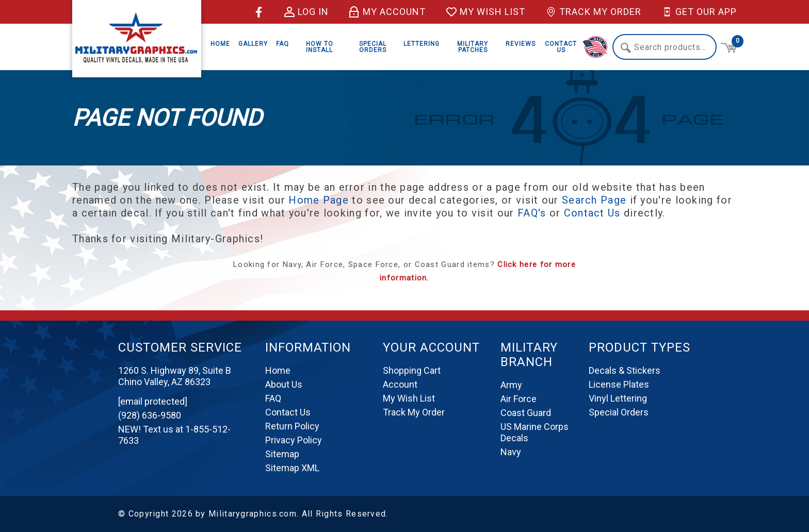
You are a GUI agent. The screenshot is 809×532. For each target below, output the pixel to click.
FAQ (282, 44)
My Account (387, 12)
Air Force (519, 399)
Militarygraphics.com (253, 514)
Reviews (521, 44)
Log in (306, 12)
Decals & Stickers (625, 370)
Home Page (319, 200)
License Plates (619, 384)
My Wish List (486, 12)
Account (400, 384)
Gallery (253, 44)
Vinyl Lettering (618, 398)
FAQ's (532, 213)
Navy (511, 452)
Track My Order (594, 12)
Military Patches (473, 47)
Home (220, 44)
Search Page (594, 200)
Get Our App (699, 12)
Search (626, 48)
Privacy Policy (294, 440)
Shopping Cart (412, 370)
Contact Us (561, 47)
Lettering (422, 44)
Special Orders (373, 47)
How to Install (320, 47)
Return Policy (292, 426)
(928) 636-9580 (150, 415)
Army (511, 385)
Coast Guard (526, 413)
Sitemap (282, 454)
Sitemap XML (292, 468)
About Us (284, 384)
